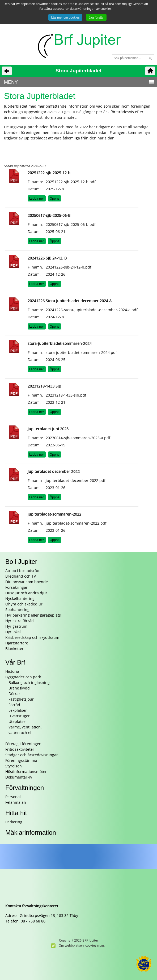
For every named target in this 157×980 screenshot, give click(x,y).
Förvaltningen (25, 788)
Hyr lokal (13, 632)
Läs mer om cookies (65, 17)
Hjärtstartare (17, 643)
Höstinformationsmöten (26, 772)
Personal (13, 797)
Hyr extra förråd (20, 621)
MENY (11, 82)
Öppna (55, 199)
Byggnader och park (23, 677)
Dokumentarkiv (19, 777)
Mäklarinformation (31, 832)
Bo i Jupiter (21, 562)
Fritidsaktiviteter (20, 750)
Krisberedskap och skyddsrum (32, 638)
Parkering (14, 822)
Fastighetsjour (21, 699)
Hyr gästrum (16, 627)
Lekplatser (18, 711)
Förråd (14, 705)
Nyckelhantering (20, 599)
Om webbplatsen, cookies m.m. (82, 946)
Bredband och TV (21, 576)
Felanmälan (16, 803)
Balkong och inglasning (29, 683)
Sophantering (17, 610)
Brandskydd (19, 688)
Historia (12, 672)
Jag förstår (96, 17)
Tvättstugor (19, 716)
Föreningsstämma (21, 761)
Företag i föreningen (23, 744)
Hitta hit (16, 813)
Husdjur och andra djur (26, 593)
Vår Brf (15, 662)
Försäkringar (16, 588)
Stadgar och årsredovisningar (32, 755)
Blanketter (14, 649)
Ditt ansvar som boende (27, 582)
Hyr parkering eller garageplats (33, 615)
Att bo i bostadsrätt (22, 571)
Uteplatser (18, 722)
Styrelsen (14, 766)
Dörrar (14, 694)
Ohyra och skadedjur (24, 604)
